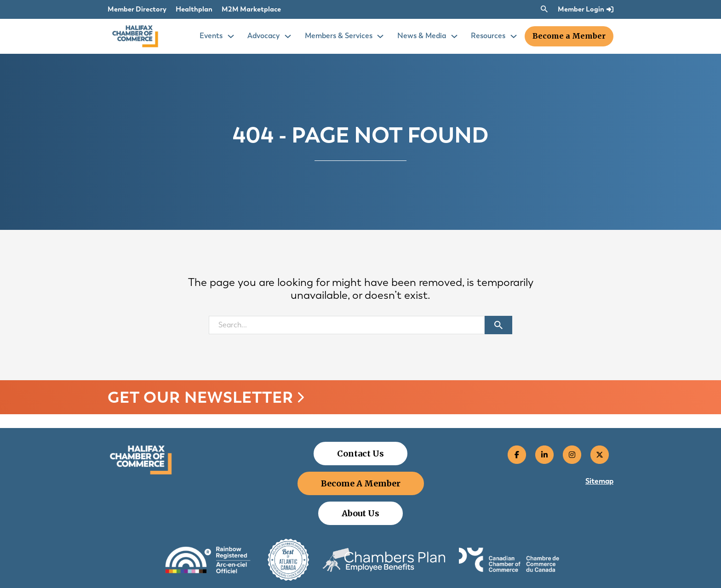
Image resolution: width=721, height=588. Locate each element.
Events (211, 36)
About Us (360, 513)
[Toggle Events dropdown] (231, 36)
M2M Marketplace (251, 9)
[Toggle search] (544, 9)
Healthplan (194, 9)
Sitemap (599, 481)
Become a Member (569, 36)
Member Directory (137, 9)
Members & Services (339, 36)
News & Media (422, 36)
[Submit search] (498, 325)
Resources (488, 36)
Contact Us (360, 454)
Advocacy (263, 36)
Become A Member (361, 483)
